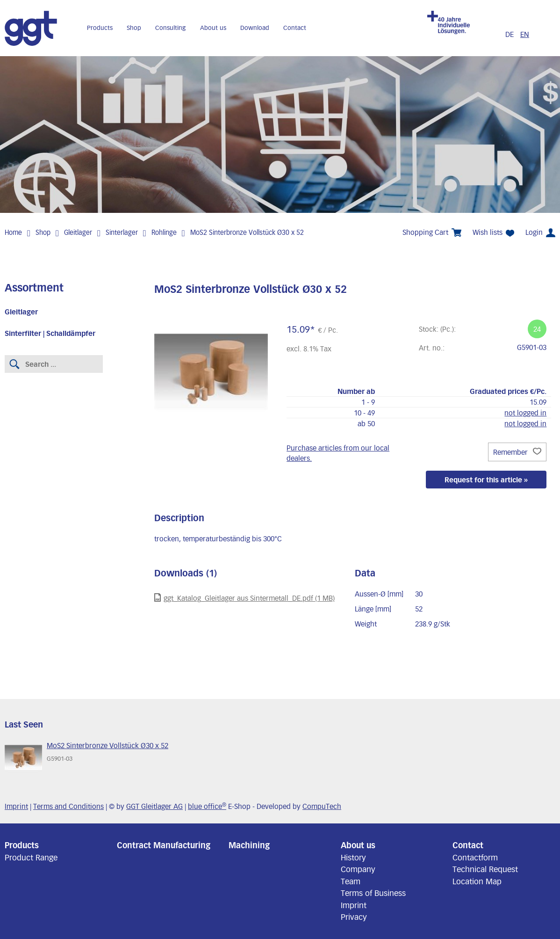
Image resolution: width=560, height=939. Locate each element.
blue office (207, 806)
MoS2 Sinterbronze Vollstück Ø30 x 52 (247, 232)
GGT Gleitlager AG (154, 806)
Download (255, 28)
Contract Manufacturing (164, 845)
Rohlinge (164, 232)
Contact (295, 28)
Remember (517, 452)
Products (100, 28)
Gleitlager (78, 232)
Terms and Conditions (68, 806)
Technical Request (485, 869)
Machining (249, 845)
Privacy (354, 917)
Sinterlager (122, 232)
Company (358, 869)
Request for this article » (486, 480)
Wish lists (493, 232)
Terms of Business (373, 893)
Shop (134, 28)
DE (510, 34)
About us (213, 28)
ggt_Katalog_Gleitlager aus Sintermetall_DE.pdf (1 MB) (244, 598)
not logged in (525, 413)
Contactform (475, 857)
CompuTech (322, 806)
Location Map (477, 881)
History (353, 857)
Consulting (170, 28)
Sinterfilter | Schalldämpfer (50, 333)
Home (13, 232)
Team (351, 881)
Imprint (16, 806)
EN (525, 34)
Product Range (31, 857)
